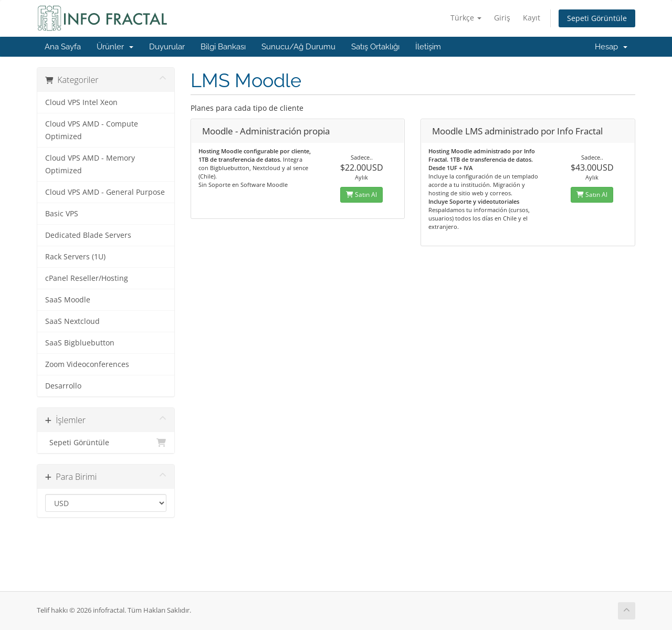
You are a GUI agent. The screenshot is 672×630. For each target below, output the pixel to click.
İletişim (428, 47)
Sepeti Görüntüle (597, 18)
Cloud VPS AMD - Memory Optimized (90, 164)
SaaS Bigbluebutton (80, 343)
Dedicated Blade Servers (88, 235)
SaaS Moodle (68, 300)
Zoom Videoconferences (87, 364)
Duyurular (167, 47)
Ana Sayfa (63, 47)
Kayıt (532, 18)
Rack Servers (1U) (75, 257)
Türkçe (466, 18)
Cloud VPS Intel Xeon (81, 102)
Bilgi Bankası (223, 47)
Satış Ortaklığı (375, 47)
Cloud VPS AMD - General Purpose (105, 192)
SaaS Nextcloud (72, 321)
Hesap (611, 47)
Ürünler (115, 47)
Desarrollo (63, 386)
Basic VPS (62, 214)
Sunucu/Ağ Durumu (298, 47)
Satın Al (361, 195)
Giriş (502, 18)
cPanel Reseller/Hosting (87, 278)
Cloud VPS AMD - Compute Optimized (92, 130)
